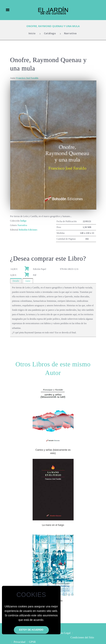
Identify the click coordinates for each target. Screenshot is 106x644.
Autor (28, 281)
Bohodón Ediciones (29, 230)
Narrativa (71, 33)
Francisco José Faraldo (28, 78)
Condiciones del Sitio (22, 637)
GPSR (56, 637)
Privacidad (43, 637)
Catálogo (50, 33)
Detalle (16, 281)
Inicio (32, 33)
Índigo (23, 221)
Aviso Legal (64, 633)
